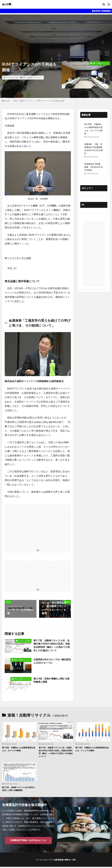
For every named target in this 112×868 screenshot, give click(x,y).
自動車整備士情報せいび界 (65, 861)
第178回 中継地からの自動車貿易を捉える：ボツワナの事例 (93, 129)
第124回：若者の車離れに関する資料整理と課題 (51, 680)
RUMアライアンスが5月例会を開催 (51, 101)
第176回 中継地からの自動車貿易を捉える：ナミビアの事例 (92, 749)
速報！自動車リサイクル (32, 77)
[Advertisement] (56, 33)
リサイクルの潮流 (24, 641)
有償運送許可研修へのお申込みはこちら (28, 841)
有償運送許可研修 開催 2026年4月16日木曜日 (94, 167)
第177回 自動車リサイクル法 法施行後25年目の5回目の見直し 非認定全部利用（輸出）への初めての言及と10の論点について (52, 646)
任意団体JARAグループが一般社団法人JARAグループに (52, 661)
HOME (7, 101)
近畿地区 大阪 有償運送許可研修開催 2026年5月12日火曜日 (94, 149)
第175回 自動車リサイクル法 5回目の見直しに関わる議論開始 (19, 790)
